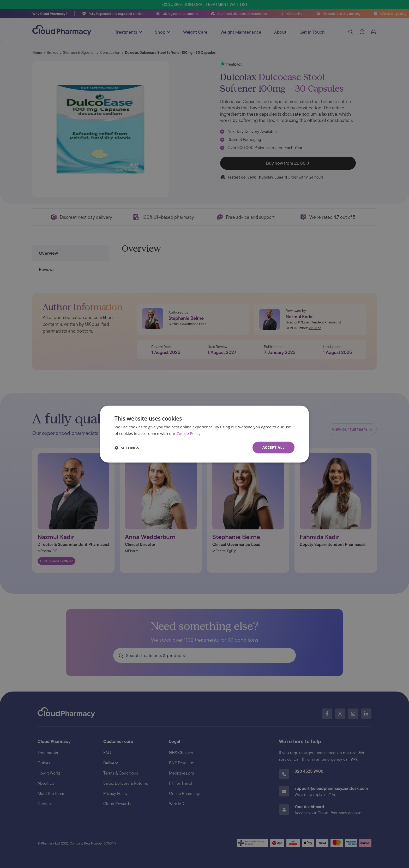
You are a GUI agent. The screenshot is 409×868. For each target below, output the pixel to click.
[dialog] (204, 434)
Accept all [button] (273, 447)
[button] (127, 447)
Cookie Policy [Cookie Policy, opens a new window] (188, 433)
